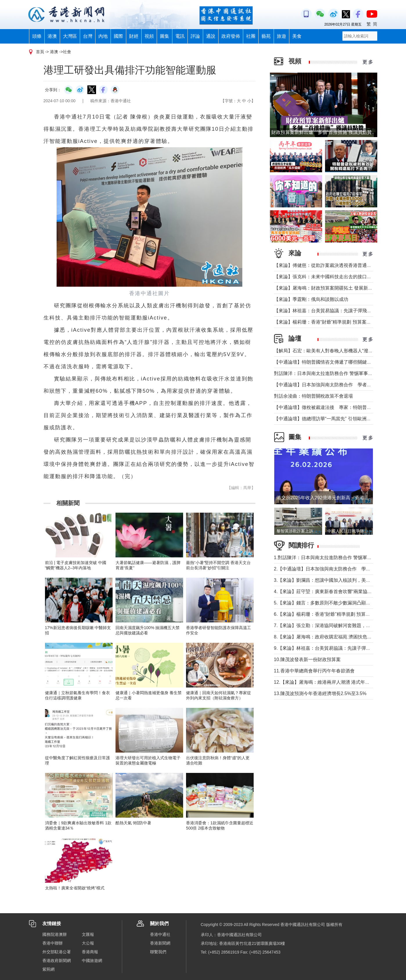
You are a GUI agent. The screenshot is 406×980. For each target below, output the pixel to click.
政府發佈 (231, 36)
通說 (211, 36)
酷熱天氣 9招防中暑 (133, 823)
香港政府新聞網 (57, 961)
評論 (195, 36)
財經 (134, 36)
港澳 (52, 36)
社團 (251, 36)
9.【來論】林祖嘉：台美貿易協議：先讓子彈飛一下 (327, 648)
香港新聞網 (160, 943)
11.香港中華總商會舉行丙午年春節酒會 (314, 671)
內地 (103, 36)
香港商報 (90, 952)
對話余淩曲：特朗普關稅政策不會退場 (313, 396)
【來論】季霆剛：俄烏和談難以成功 (311, 299)
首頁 (40, 52)
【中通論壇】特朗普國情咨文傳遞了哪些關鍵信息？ (327, 362)
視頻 (149, 36)
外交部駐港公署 (57, 952)
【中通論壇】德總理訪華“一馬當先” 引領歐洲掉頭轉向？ (332, 419)
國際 (118, 36)
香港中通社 (160, 934)
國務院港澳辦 (55, 934)
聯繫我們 (158, 952)
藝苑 (266, 36)
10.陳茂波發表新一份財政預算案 (307, 659)
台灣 (88, 36)
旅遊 (282, 36)
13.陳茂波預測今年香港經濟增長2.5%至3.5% (320, 693)
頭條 (37, 36)
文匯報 (88, 934)
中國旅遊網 (92, 961)
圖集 (165, 36)
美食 (297, 36)
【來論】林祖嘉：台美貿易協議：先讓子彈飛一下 (325, 311)
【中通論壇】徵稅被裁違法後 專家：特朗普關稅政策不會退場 (339, 407)
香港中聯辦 (53, 943)
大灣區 (70, 36)
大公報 (88, 943)
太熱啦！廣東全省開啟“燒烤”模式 (75, 888)
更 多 (368, 62)
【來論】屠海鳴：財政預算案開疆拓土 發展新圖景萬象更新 (335, 288)
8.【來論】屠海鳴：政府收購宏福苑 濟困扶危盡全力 (328, 637)
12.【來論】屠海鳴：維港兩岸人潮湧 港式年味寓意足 (329, 682)
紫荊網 (48, 969)
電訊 (180, 36)
